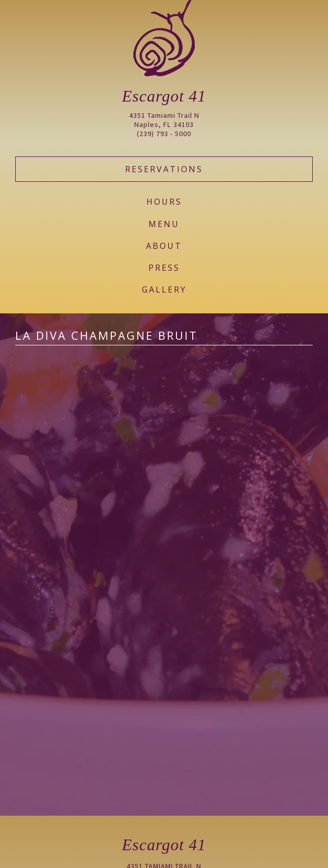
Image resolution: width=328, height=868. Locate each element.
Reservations (164, 169)
